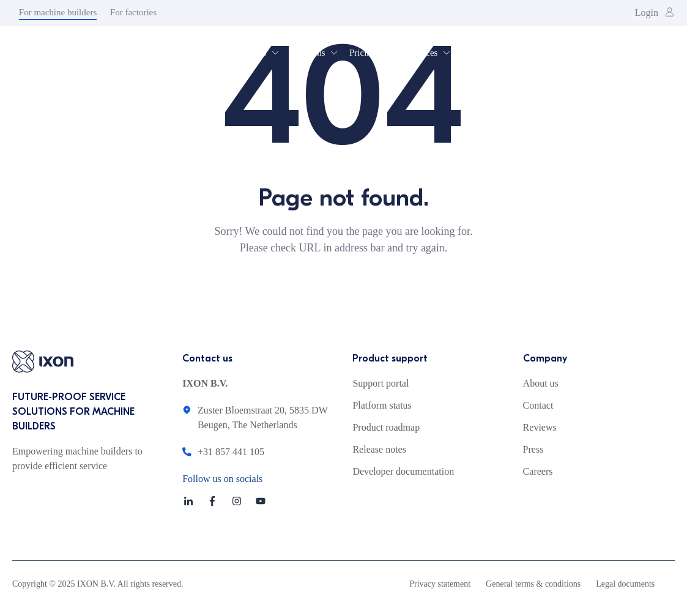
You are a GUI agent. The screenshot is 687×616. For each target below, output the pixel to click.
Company (545, 358)
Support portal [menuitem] (381, 383)
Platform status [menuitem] (382, 405)
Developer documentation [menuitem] (403, 471)
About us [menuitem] (541, 383)
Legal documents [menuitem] (625, 584)
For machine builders (58, 12)
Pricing (362, 53)
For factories (133, 12)
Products (251, 53)
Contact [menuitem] (538, 405)
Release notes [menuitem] (379, 449)
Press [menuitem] (533, 449)
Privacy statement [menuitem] (440, 584)
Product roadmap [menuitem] (386, 427)
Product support (390, 358)
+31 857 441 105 (231, 452)
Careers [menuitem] (538, 471)
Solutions (308, 53)
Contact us (207, 358)
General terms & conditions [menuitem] (533, 584)
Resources (419, 53)
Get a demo (616, 51)
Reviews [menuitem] (540, 427)
